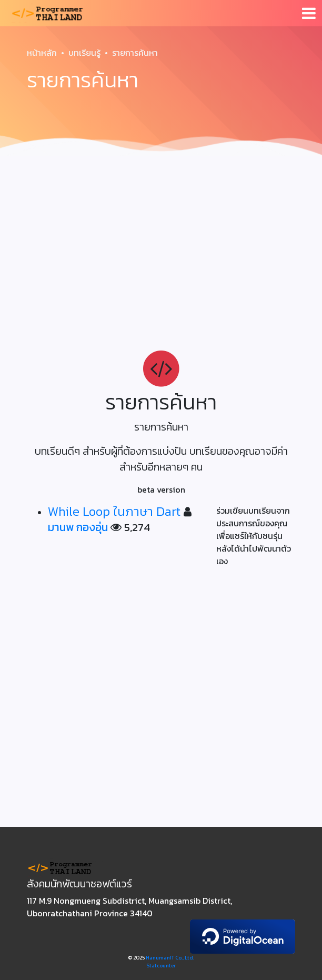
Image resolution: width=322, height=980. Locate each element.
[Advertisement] (161, 240)
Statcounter (161, 966)
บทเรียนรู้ (84, 53)
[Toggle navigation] (309, 13)
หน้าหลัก (42, 53)
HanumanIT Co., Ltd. (170, 958)
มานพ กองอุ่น (78, 527)
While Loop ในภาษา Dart (114, 511)
